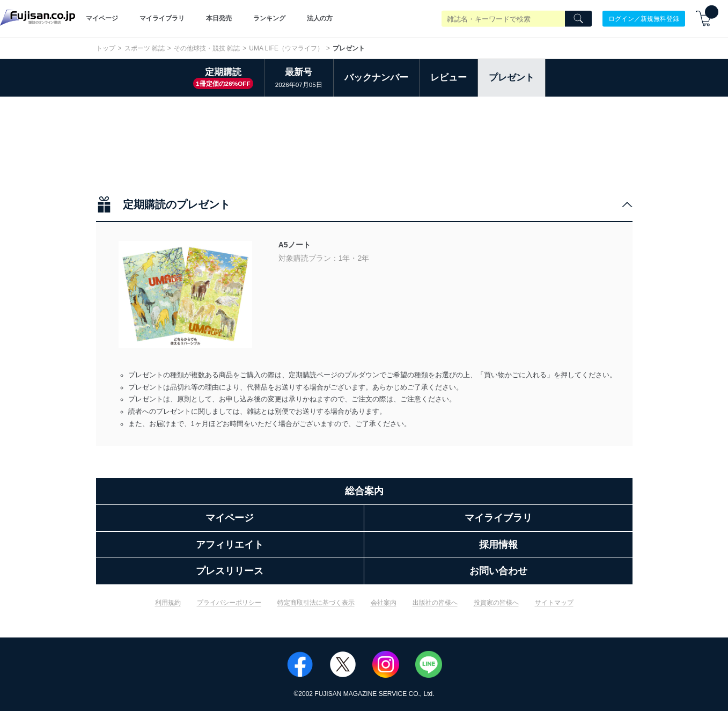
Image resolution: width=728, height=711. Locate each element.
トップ (106, 48)
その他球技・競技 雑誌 (207, 48)
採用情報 (498, 545)
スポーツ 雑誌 (145, 48)
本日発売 (219, 18)
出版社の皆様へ (435, 603)
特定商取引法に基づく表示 (316, 603)
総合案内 (364, 491)
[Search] (578, 19)
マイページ (102, 18)
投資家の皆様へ (496, 603)
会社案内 (384, 603)
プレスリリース (230, 571)
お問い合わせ (498, 571)
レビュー (448, 78)
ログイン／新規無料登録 (644, 18)
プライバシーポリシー (229, 603)
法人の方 (320, 18)
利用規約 (168, 603)
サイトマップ (554, 603)
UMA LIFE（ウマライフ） (286, 48)
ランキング (269, 18)
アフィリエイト (230, 545)
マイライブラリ (162, 18)
